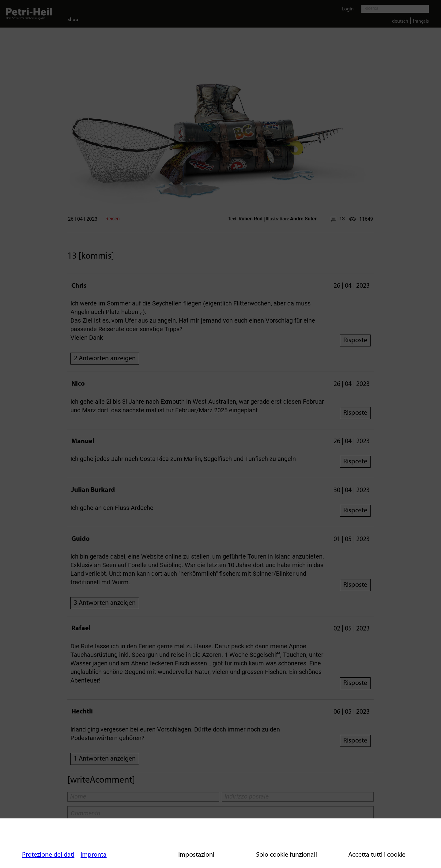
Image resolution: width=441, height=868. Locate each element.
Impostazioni (196, 855)
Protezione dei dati (48, 855)
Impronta (94, 855)
